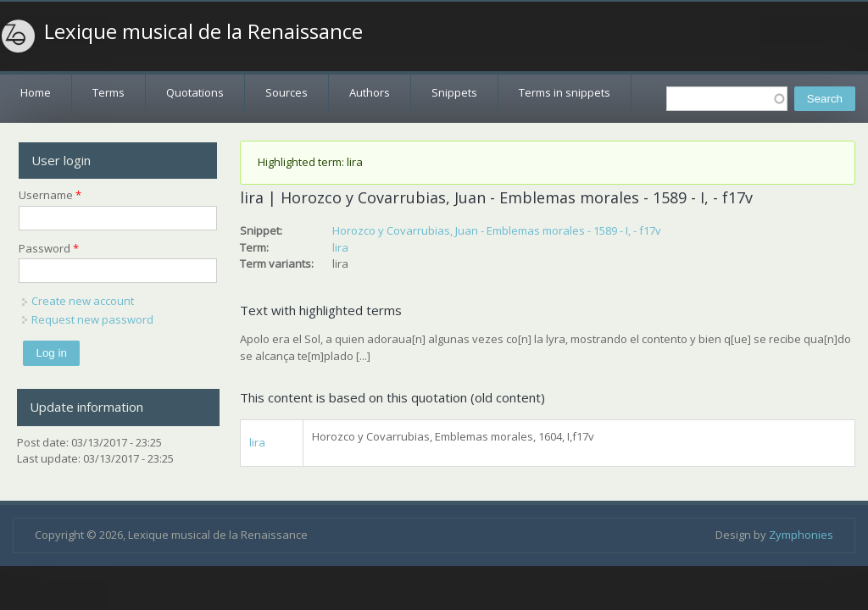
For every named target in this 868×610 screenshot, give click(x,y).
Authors (370, 92)
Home (36, 92)
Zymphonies (801, 535)
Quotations (195, 92)
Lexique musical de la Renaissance (203, 31)
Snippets (454, 92)
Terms (108, 92)
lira (340, 247)
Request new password (92, 319)
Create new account (83, 301)
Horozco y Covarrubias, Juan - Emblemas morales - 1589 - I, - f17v (497, 230)
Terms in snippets (565, 92)
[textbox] (727, 99)
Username (50, 195)
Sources (287, 92)
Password (49, 248)
